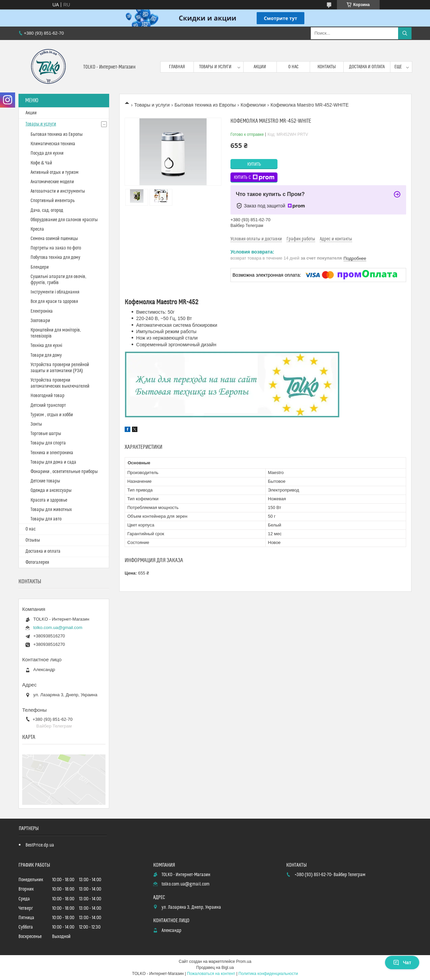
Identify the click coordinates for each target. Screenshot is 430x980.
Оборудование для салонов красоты (64, 220)
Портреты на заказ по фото (56, 248)
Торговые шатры (46, 434)
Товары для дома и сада (53, 462)
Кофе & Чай (41, 163)
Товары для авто (46, 519)
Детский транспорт (48, 405)
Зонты (36, 424)
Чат (402, 963)
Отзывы (33, 540)
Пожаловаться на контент (211, 974)
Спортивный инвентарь (53, 201)
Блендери (40, 267)
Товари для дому (46, 355)
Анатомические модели (52, 182)
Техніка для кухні (46, 346)
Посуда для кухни (47, 153)
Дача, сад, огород (47, 210)
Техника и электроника (52, 453)
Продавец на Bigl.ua (215, 968)
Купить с (254, 178)
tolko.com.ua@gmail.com (58, 628)
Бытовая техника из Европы (205, 105)
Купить (254, 164)
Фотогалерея (37, 562)
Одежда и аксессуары (51, 491)
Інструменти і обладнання (55, 292)
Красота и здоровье (49, 500)
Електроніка (42, 311)
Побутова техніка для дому (55, 258)
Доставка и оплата (367, 67)
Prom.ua (244, 962)
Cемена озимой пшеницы (54, 239)
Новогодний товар (48, 396)
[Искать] (405, 33)
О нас (293, 67)
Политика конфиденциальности (268, 974)
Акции (260, 67)
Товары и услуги (215, 67)
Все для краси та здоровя (54, 302)
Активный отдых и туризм (55, 172)
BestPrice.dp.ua (40, 845)
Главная (177, 67)
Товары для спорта (48, 443)
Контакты (327, 67)
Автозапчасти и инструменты (58, 191)
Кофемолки (253, 105)
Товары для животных (51, 510)
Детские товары (45, 481)
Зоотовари (40, 321)
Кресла (37, 229)
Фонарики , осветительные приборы (64, 472)
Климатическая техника (53, 144)
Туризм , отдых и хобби (52, 415)
